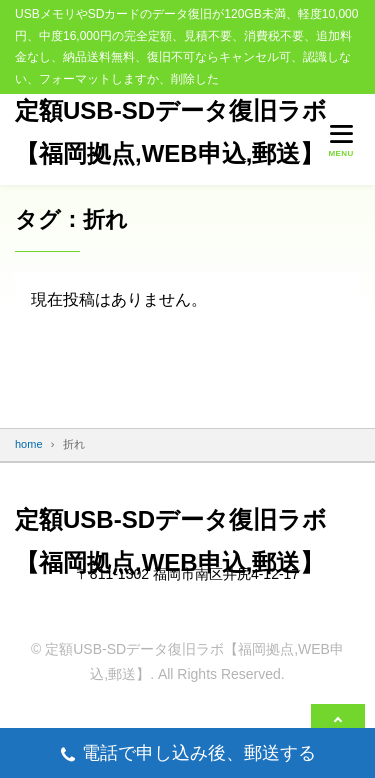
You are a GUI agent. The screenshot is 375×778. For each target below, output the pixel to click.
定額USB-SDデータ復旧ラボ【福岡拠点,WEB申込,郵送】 (171, 131)
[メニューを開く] (341, 140)
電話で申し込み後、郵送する (187, 755)
